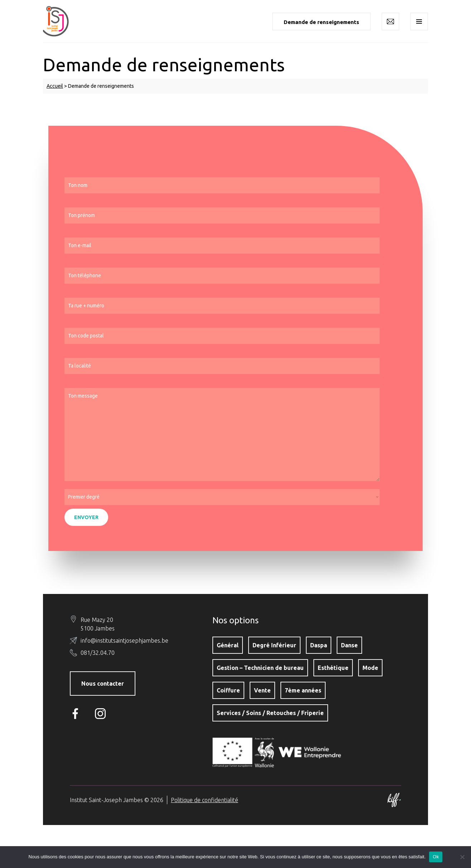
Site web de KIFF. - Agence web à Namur (394, 800)
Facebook (77, 714)
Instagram (102, 714)
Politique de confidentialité (205, 800)
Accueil (55, 86)
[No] (462, 857)
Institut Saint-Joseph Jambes (61, 21)
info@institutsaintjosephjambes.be (124, 641)
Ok (436, 857)
